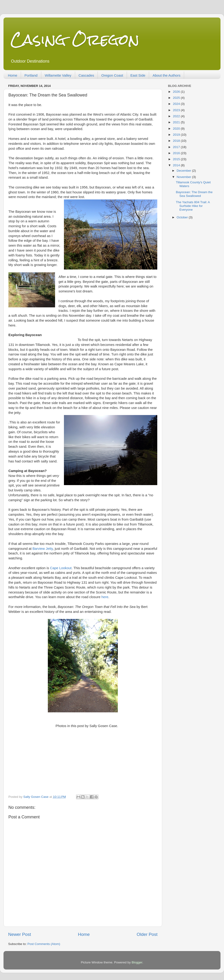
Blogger (137, 962)
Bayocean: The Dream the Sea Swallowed (194, 194)
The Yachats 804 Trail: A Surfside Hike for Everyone (193, 206)
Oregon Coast (112, 75)
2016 (177, 153)
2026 (177, 92)
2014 (177, 165)
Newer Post (20, 934)
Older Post (147, 934)
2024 (177, 104)
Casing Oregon (75, 39)
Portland (31, 75)
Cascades (86, 75)
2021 (177, 122)
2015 (177, 159)
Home (13, 75)
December (184, 171)
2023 (177, 110)
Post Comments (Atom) (44, 944)
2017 (177, 147)
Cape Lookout (61, 568)
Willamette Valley (58, 75)
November (184, 177)
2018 (177, 141)
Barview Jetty (43, 549)
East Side (138, 75)
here (105, 597)
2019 (177, 135)
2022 (177, 116)
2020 (177, 129)
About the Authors (166, 75)
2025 (177, 98)
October (183, 217)
